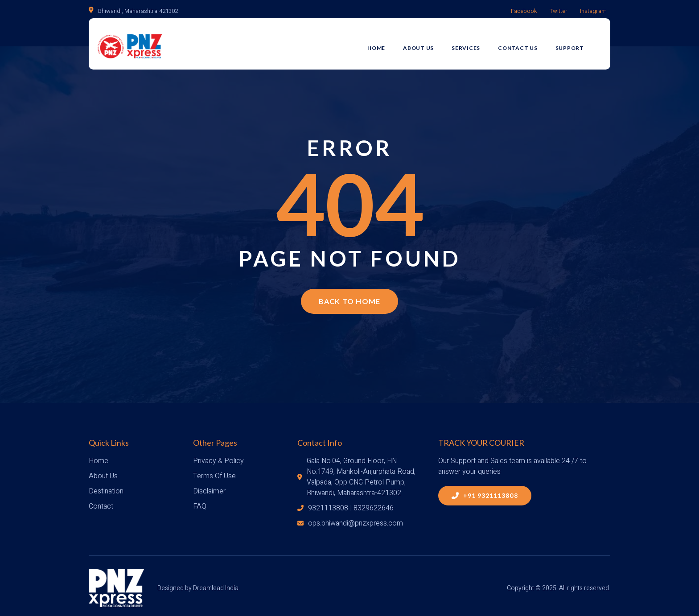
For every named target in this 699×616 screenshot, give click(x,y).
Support (578, 43)
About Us (427, 43)
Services (474, 43)
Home (385, 43)
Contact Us (526, 43)
